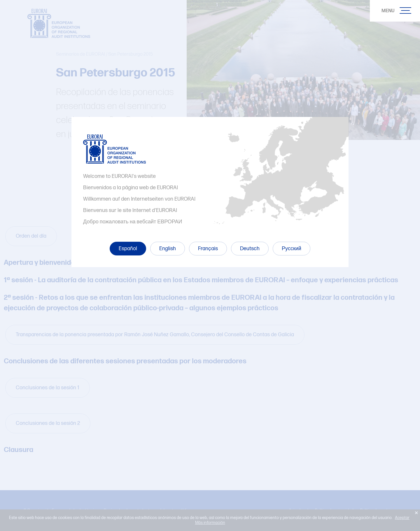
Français (208, 249)
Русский (292, 249)
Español (128, 249)
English (168, 249)
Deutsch (250, 249)
